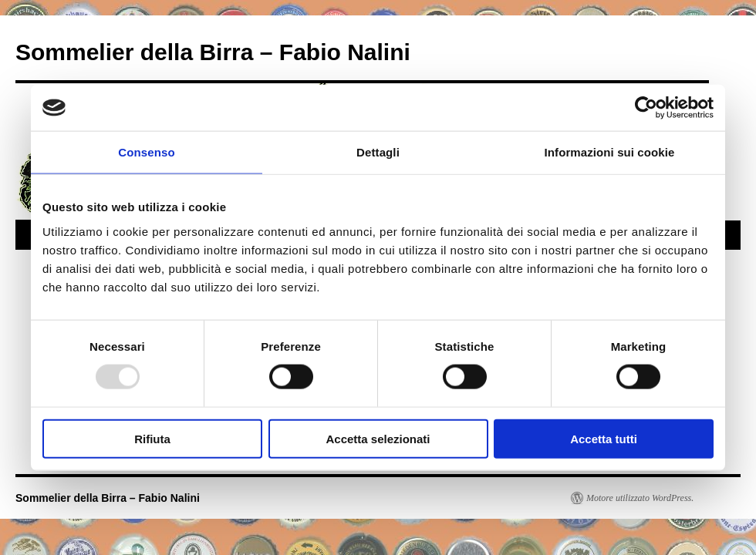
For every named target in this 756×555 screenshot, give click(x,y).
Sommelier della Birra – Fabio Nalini (213, 52)
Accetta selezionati (378, 438)
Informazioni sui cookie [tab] (610, 152)
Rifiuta (152, 438)
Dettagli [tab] (378, 152)
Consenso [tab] (146, 152)
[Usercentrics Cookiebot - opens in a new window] (646, 108)
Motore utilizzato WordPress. (640, 498)
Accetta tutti (604, 438)
